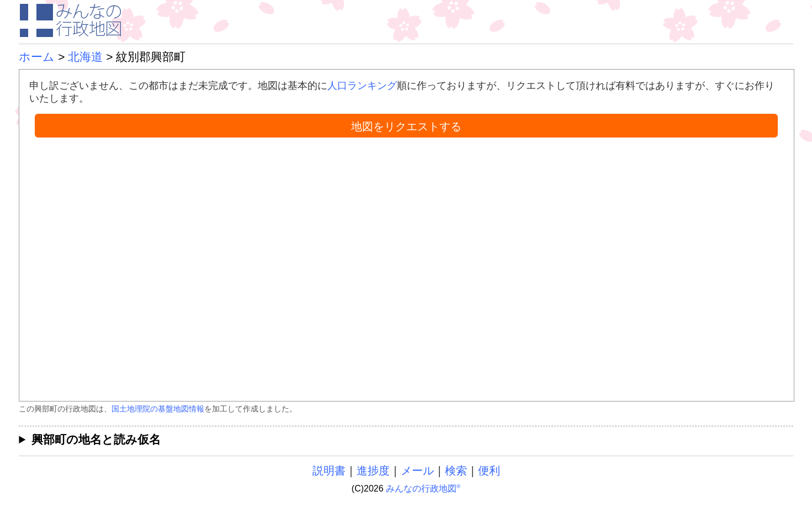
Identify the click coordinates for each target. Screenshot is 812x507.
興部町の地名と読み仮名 (96, 439)
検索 (456, 471)
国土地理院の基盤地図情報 (158, 409)
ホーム (37, 57)
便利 (489, 471)
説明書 (329, 471)
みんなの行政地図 (423, 488)
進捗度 (373, 471)
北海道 (85, 57)
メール (417, 471)
